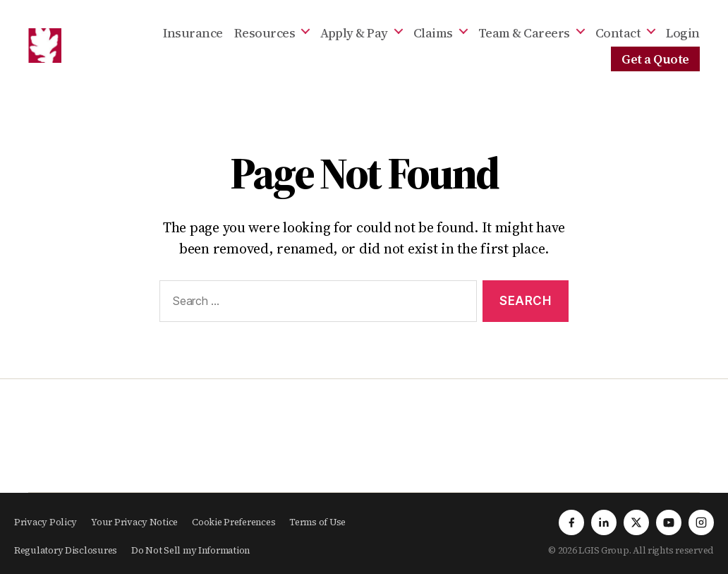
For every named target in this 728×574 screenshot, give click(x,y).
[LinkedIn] (604, 522)
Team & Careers (524, 33)
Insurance (193, 33)
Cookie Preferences (233, 522)
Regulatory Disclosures (66, 550)
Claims (433, 33)
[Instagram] (701, 522)
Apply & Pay (354, 33)
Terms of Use (317, 522)
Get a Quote (655, 59)
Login (683, 33)
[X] (636, 522)
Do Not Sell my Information (190, 550)
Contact (618, 33)
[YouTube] (669, 522)
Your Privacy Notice (134, 522)
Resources (265, 33)
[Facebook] (571, 522)
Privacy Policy (45, 522)
